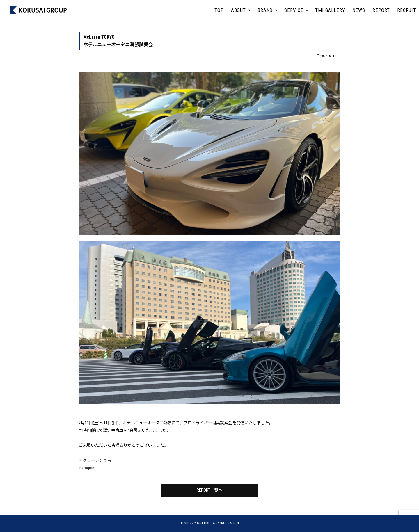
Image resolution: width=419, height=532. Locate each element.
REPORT (381, 10)
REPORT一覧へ (210, 490)
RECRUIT (407, 10)
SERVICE (294, 10)
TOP (219, 10)
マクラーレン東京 (95, 461)
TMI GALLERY (330, 10)
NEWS (359, 10)
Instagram (87, 468)
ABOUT (238, 10)
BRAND (265, 10)
